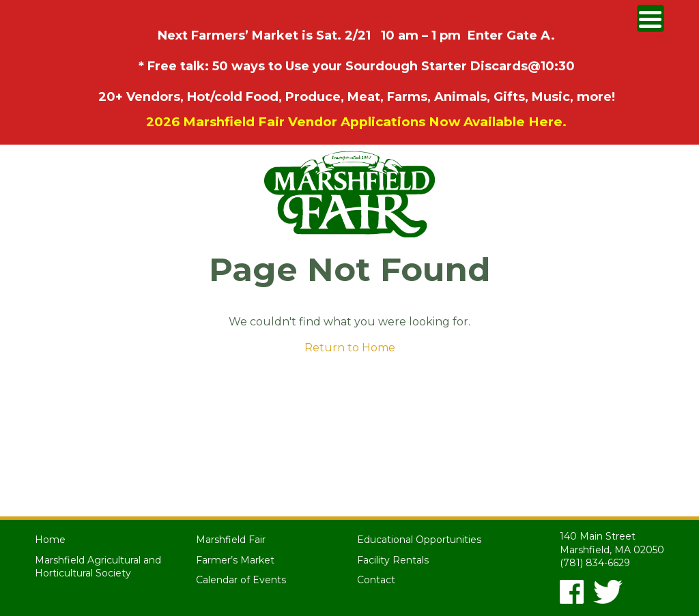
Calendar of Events (241, 580)
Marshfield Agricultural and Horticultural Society (98, 567)
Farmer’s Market (235, 560)
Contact (376, 580)
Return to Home (350, 348)
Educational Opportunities (419, 540)
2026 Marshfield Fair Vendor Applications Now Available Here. (356, 122)
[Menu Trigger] (651, 18)
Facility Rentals (393, 560)
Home (50, 540)
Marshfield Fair (231, 540)
